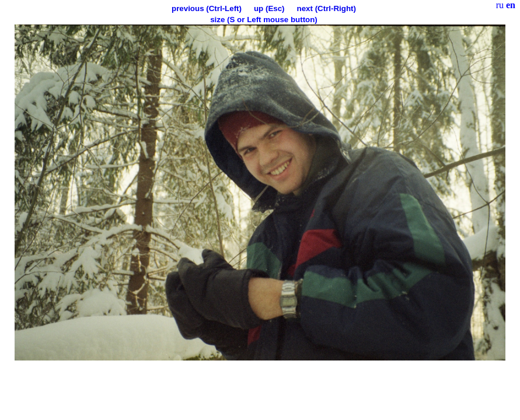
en (511, 5)
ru (500, 5)
